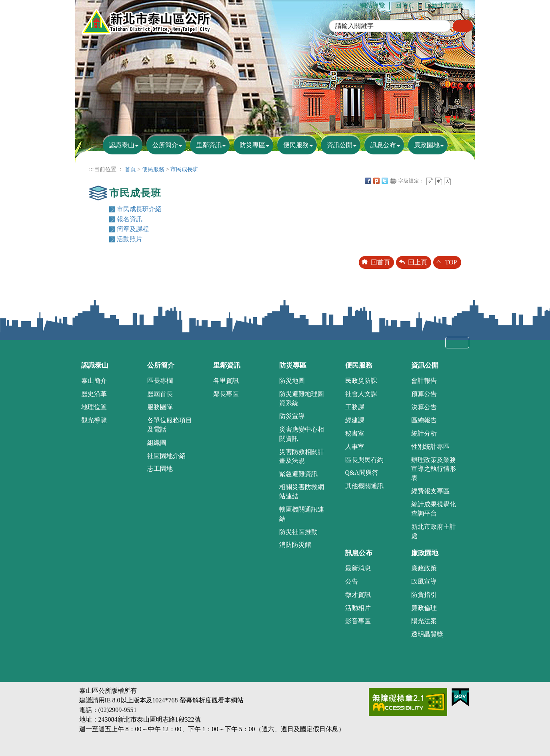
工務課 (355, 407)
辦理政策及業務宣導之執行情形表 (434, 469)
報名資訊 (130, 219)
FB (368, 181)
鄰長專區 (226, 394)
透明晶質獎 (427, 634)
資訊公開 (340, 145)
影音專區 (358, 621)
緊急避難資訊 (298, 474)
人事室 (355, 447)
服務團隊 (160, 407)
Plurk (376, 181)
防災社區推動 (298, 532)
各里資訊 (226, 381)
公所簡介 (165, 145)
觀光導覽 (94, 420)
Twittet (385, 181)
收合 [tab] (457, 343)
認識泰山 (122, 145)
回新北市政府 (444, 5)
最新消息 (358, 568)
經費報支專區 (430, 491)
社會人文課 (361, 394)
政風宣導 (424, 581)
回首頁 (405, 5)
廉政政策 (424, 568)
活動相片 (358, 608)
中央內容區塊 (456, 181)
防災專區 (252, 145)
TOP (451, 262)
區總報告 (424, 420)
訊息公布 (383, 145)
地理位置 (94, 407)
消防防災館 (295, 545)
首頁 (130, 169)
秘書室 (355, 433)
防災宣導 (292, 416)
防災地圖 (292, 381)
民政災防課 (361, 381)
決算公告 (424, 407)
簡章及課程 (133, 229)
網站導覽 (372, 5)
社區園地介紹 (166, 456)
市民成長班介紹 (139, 209)
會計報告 (424, 381)
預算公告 (424, 394)
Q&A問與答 (362, 473)
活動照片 (130, 239)
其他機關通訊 (364, 486)
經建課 (355, 420)
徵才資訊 (358, 595)
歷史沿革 (94, 394)
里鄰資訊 (209, 145)
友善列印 (393, 181)
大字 (447, 181)
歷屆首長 (160, 394)
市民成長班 (184, 169)
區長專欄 (160, 381)
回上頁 (418, 262)
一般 (439, 181)
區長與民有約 (364, 460)
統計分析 (424, 433)
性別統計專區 (430, 447)
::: (345, 5)
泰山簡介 (94, 381)
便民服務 (296, 145)
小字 (430, 181)
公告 (352, 581)
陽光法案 (424, 621)
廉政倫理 (424, 608)
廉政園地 (427, 145)
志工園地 (160, 469)
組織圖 (157, 443)
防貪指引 (424, 595)
